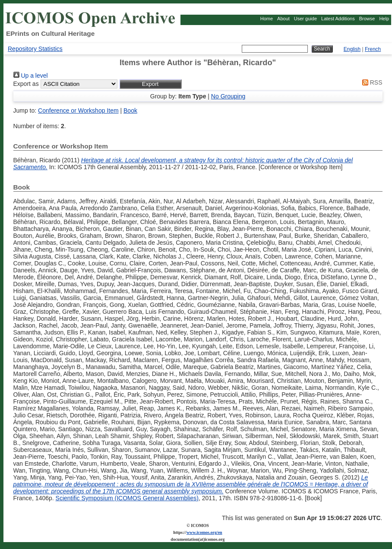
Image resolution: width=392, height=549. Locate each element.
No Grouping (228, 96)
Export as (26, 84)
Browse (367, 19)
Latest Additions (338, 19)
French (373, 49)
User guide (305, 19)
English (352, 49)
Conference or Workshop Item (78, 110)
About (283, 19)
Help (384, 19)
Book (130, 110)
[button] (150, 84)
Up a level (31, 76)
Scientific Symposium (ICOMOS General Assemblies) (127, 498)
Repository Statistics (35, 49)
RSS (371, 82)
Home (267, 19)
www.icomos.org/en (204, 532)
